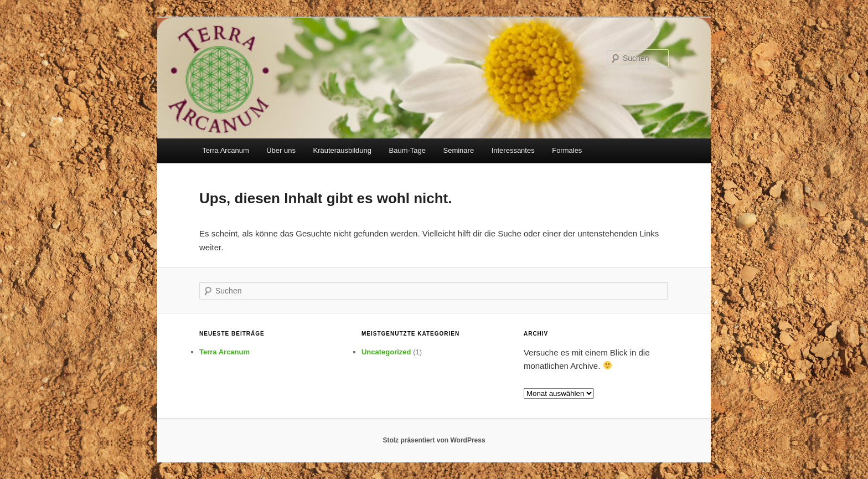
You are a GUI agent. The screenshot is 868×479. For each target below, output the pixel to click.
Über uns (281, 150)
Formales (567, 150)
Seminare (459, 150)
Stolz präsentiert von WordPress (434, 440)
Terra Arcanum (226, 150)
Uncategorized (386, 352)
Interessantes (513, 150)
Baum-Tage (407, 150)
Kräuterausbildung (342, 150)
